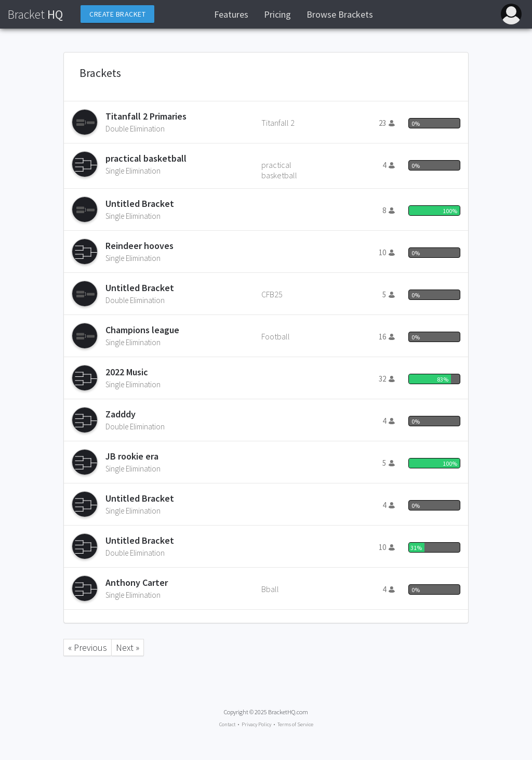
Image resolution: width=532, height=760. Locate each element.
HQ (35, 14)
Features (231, 14)
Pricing (277, 14)
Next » (128, 647)
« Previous (88, 647)
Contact (227, 724)
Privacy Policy (256, 724)
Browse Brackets (340, 14)
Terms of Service (295, 724)
